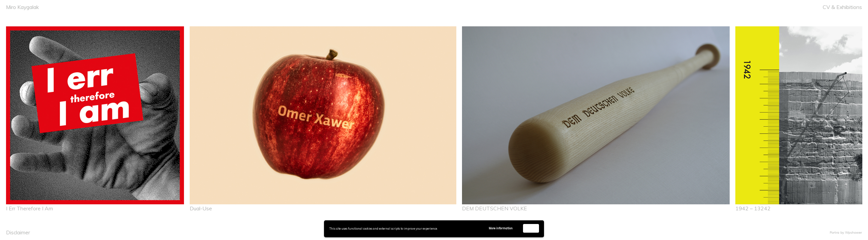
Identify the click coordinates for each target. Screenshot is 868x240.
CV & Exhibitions (842, 7)
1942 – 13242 (753, 208)
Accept (531, 228)
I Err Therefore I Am (29, 208)
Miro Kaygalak (22, 7)
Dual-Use (201, 208)
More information (501, 228)
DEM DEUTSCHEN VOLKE (494, 208)
